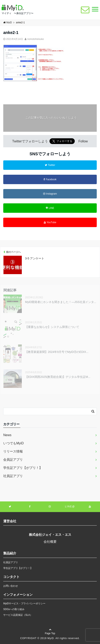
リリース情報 (13, 451)
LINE (50, 208)
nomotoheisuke (36, 39)
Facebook (50, 179)
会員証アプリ (13, 460)
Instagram (50, 194)
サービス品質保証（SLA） (18, 615)
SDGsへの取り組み (14, 609)
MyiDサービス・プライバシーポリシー (24, 603)
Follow (83, 141)
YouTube (50, 222)
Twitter (50, 165)
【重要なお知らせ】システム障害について (52, 327)
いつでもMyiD (13, 443)
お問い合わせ (11, 586)
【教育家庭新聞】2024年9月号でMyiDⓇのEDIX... (57, 352)
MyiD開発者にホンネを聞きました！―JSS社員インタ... (61, 302)
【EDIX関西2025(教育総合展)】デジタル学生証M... (58, 377)
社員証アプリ (13, 476)
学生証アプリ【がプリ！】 (23, 468)
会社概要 (50, 542)
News (7, 435)
